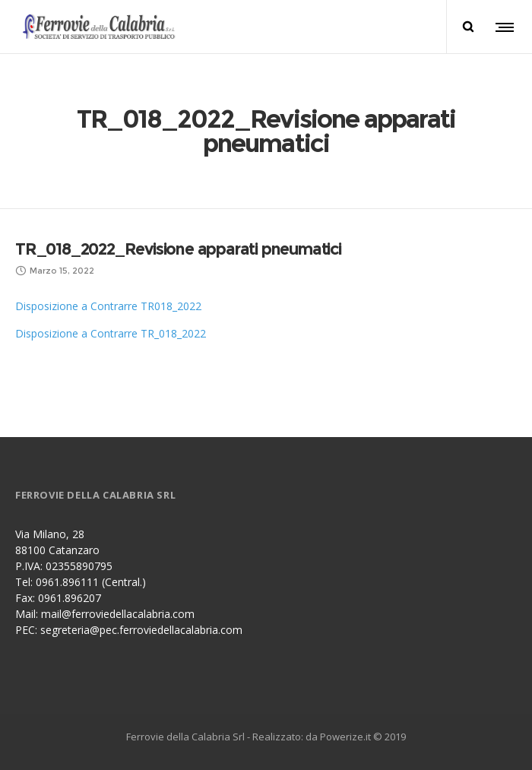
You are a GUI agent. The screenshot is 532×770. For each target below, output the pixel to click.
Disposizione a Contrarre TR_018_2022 (111, 333)
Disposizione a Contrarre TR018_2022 (108, 306)
